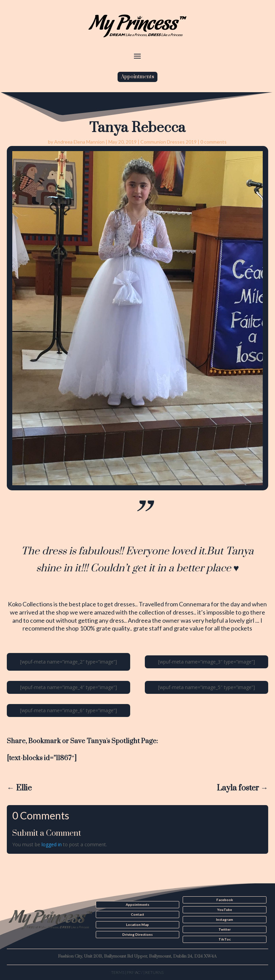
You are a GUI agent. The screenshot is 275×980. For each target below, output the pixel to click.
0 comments (213, 142)
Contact (137, 914)
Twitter (225, 929)
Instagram (225, 919)
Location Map (137, 925)
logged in (52, 844)
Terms (118, 972)
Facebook (225, 900)
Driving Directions (137, 934)
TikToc (225, 939)
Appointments (137, 77)
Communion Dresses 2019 (169, 142)
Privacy (135, 972)
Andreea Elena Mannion (79, 142)
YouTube (225, 910)
